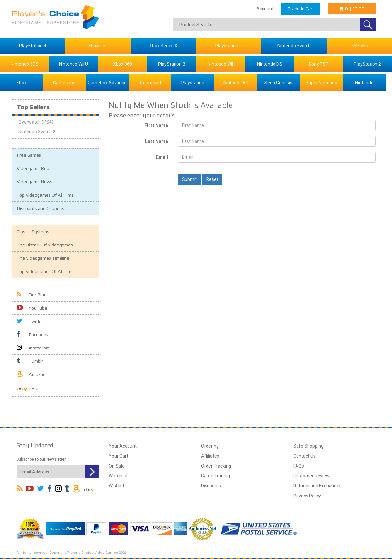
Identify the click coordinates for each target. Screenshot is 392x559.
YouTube (32, 308)
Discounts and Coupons (41, 208)
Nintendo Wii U (73, 64)
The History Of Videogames (45, 245)
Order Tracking (216, 466)
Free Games (29, 155)
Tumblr (30, 361)
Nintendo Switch (294, 46)
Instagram (33, 348)
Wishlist (117, 486)
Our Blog (32, 295)
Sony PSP (319, 64)
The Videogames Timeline (43, 258)
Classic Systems (33, 232)
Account (265, 9)
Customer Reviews (313, 476)
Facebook (33, 335)
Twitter (30, 321)
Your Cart (118, 456)
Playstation (193, 83)
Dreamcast (150, 83)
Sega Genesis (278, 83)
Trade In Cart (301, 9)
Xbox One (98, 46)
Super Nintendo (321, 83)
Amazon (31, 374)
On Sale (117, 466)
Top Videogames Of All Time (45, 195)
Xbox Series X (163, 46)
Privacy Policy (307, 496)
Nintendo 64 (236, 83)
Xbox (21, 83)
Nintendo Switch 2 (37, 132)
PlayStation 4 (33, 46)
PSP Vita (359, 46)
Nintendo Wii (220, 64)
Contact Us (304, 456)
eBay (28, 389)
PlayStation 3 (172, 64)
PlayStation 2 (367, 64)
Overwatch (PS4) (36, 122)
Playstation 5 (229, 46)
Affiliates (210, 456)
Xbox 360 (123, 64)
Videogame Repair (36, 168)
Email (162, 157)
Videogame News (35, 182)
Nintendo (364, 83)
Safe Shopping (308, 446)
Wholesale (119, 476)
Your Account (123, 446)
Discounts (211, 486)
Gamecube (64, 83)
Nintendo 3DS (25, 64)
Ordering (210, 446)
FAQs (299, 466)
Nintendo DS (270, 64)
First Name (156, 125)
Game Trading (215, 476)
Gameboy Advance (107, 83)
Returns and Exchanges (317, 486)
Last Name (157, 141)
